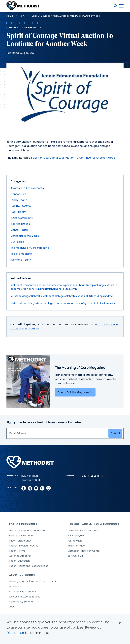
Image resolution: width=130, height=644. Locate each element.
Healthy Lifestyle (21, 206)
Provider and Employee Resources (93, 524)
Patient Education (19, 561)
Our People (17, 242)
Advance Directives (20, 556)
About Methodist (22, 575)
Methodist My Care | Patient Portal (29, 531)
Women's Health (21, 260)
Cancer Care (19, 194)
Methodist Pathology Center (84, 551)
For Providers (75, 541)
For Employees (76, 536)
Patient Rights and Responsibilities (29, 566)
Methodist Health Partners (83, 531)
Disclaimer (15, 633)
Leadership (15, 587)
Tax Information (77, 546)
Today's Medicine (21, 254)
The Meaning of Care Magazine (30, 248)
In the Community (22, 218)
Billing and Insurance (21, 536)
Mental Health (19, 230)
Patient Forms (17, 551)
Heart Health (18, 212)
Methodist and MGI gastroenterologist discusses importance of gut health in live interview (63, 303)
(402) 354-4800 (92, 476)
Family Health (19, 200)
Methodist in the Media (25, 236)
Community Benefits (21, 602)
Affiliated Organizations (23, 592)
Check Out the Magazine (75, 392)
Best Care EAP (76, 556)
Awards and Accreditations (25, 597)
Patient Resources (23, 524)
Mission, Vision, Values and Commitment (33, 581)
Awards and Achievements (27, 188)
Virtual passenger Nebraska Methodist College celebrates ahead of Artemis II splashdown (62, 296)
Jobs (12, 607)
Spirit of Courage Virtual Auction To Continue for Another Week (74, 158)
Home (10, 16)
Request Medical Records (24, 546)
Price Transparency (20, 541)
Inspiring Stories (20, 224)
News (23, 16)
